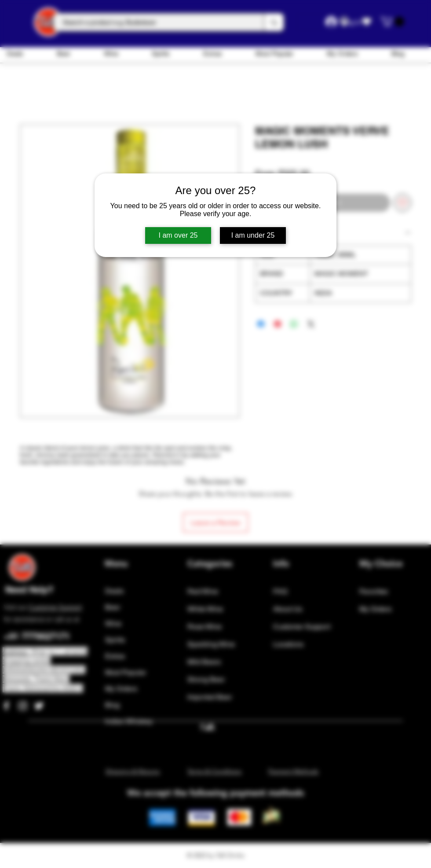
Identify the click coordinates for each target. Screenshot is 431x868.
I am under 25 (253, 235)
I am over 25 (178, 235)
